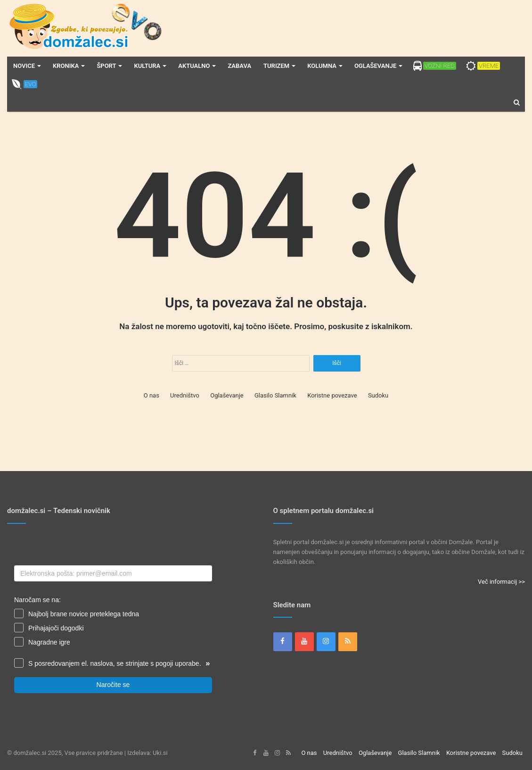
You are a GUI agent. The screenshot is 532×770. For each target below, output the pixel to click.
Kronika (66, 66)
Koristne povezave (332, 395)
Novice (24, 66)
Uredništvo (185, 395)
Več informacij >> (501, 582)
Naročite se (113, 685)
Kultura (147, 66)
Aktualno (194, 66)
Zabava (239, 66)
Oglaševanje (375, 66)
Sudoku (378, 395)
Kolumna (322, 66)
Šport (106, 66)
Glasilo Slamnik (275, 395)
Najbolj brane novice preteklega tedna (84, 614)
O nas (151, 395)
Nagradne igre (49, 642)
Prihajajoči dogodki (56, 628)
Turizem (276, 66)
